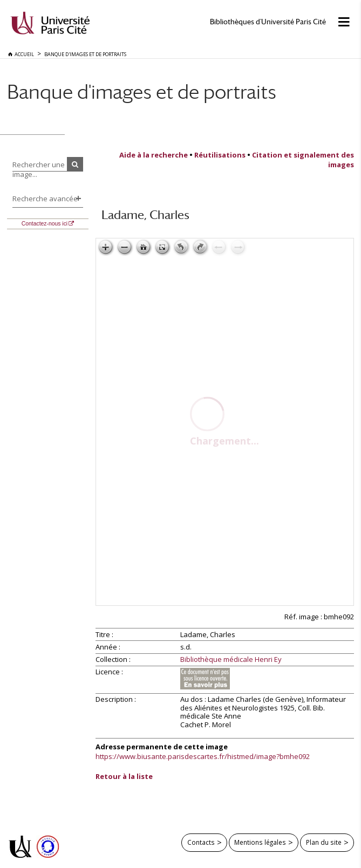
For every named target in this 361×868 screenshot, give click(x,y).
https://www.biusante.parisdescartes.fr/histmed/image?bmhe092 (203, 756)
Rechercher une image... (39, 169)
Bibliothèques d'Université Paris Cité (268, 22)
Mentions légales (260, 842)
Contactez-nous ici (45, 224)
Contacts (201, 842)
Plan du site (324, 842)
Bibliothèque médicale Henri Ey (231, 660)
